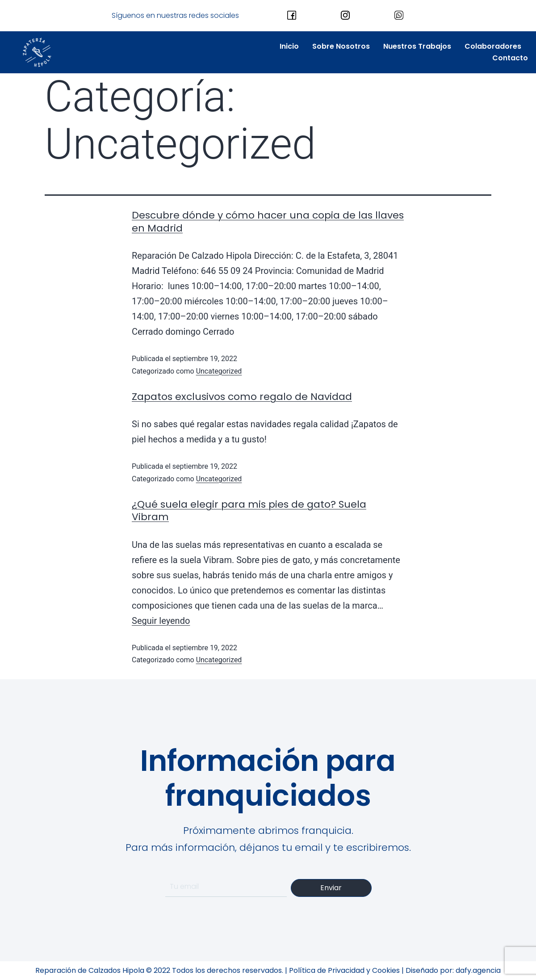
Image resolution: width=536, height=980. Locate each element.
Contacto (510, 58)
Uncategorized (219, 371)
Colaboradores (493, 46)
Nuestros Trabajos (417, 46)
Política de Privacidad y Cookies (344, 970)
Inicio (289, 46)
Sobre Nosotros (341, 46)
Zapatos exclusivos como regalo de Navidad (242, 397)
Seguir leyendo (161, 621)
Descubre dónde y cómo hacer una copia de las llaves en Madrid (268, 222)
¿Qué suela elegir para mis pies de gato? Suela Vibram (249, 511)
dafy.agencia (478, 970)
